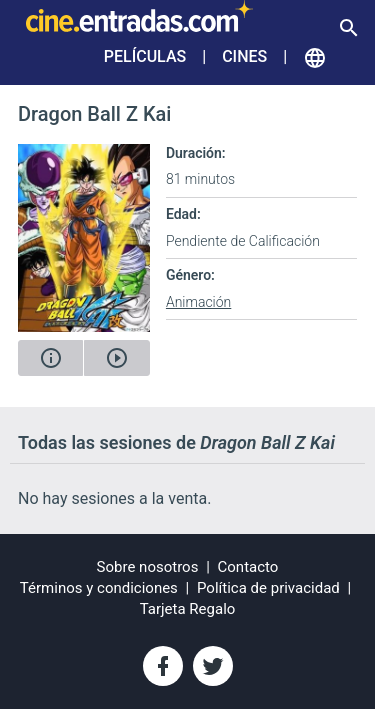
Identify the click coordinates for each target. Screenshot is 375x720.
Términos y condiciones (99, 588)
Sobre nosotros (148, 567)
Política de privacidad (268, 588)
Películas (145, 56)
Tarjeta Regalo (188, 609)
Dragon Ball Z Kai (94, 114)
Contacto (248, 567)
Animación (198, 302)
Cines (244, 56)
